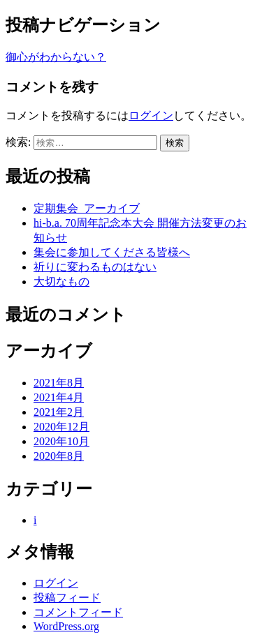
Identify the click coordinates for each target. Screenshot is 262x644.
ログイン (151, 115)
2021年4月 (59, 397)
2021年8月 (59, 383)
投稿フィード (67, 598)
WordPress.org (66, 626)
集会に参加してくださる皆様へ (112, 252)
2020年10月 (61, 441)
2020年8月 (59, 456)
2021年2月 (59, 412)
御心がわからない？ (56, 57)
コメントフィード (78, 612)
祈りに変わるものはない (95, 267)
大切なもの (61, 282)
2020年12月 (61, 427)
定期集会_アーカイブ (87, 208)
